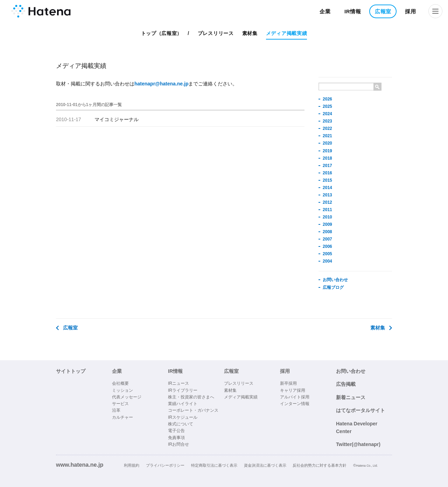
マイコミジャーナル (117, 119)
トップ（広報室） (162, 33)
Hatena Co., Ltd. (367, 466)
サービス (120, 404)
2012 (327, 202)
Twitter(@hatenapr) (358, 444)
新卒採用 (288, 383)
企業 (325, 11)
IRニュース (178, 383)
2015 (327, 180)
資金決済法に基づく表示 (265, 465)
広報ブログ (333, 287)
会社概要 (120, 383)
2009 (327, 224)
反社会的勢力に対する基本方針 (320, 465)
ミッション (122, 390)
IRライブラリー (183, 390)
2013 (327, 195)
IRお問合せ (178, 444)
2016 (327, 173)
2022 (327, 128)
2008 (327, 232)
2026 (327, 99)
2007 (327, 239)
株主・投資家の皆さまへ (191, 397)
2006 (327, 246)
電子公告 (176, 431)
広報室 (383, 11)
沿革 (116, 410)
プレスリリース (216, 33)
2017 (327, 166)
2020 (327, 143)
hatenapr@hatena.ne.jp (161, 84)
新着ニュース (351, 397)
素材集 (250, 33)
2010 (327, 217)
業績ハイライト (183, 404)
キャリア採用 (293, 390)
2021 (327, 136)
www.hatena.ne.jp (80, 465)
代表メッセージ (127, 397)
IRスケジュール (183, 417)
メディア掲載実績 (287, 33)
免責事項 (176, 438)
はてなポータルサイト (360, 410)
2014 (327, 188)
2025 (327, 106)
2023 (327, 121)
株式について (181, 424)
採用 (410, 11)
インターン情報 (295, 404)
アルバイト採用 (295, 397)
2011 (327, 210)
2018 (327, 158)
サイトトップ (71, 371)
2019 (327, 151)
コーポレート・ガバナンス (193, 410)
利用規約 (132, 465)
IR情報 (353, 11)
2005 (327, 254)
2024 (327, 114)
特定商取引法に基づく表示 (214, 465)
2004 (327, 261)
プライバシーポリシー (165, 465)
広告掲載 (346, 384)
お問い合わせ (335, 280)
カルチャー (122, 417)
